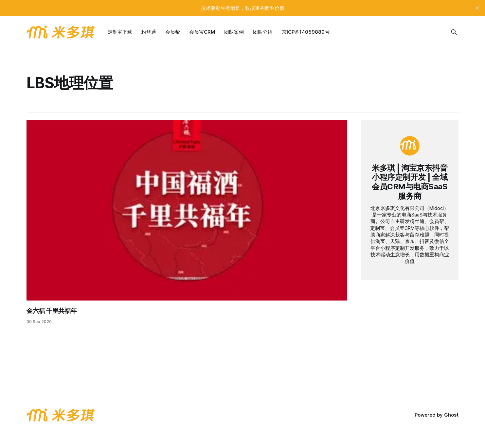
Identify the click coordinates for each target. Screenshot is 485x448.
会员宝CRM (202, 32)
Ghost (451, 415)
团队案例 (234, 32)
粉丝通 (149, 32)
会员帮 (173, 32)
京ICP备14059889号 (306, 32)
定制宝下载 (120, 32)
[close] (477, 8)
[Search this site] (454, 32)
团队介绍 (263, 32)
